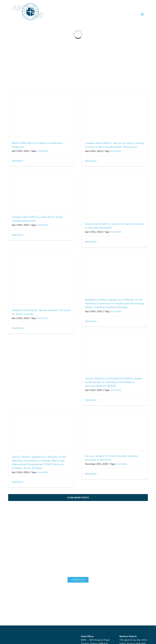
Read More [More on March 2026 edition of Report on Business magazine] (17, 161)
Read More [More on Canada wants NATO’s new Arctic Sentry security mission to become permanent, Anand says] (91, 161)
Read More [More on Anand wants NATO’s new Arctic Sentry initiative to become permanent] (91, 242)
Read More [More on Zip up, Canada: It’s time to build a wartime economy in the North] (91, 474)
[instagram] (143, 7)
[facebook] (128, 7)
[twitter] (138, 7)
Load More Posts (78, 498)
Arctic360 (42, 151)
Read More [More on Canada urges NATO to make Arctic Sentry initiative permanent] (17, 235)
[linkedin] (133, 7)
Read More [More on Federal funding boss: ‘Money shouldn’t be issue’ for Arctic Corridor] (17, 328)
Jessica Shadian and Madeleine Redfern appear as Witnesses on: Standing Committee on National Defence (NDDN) (114, 382)
